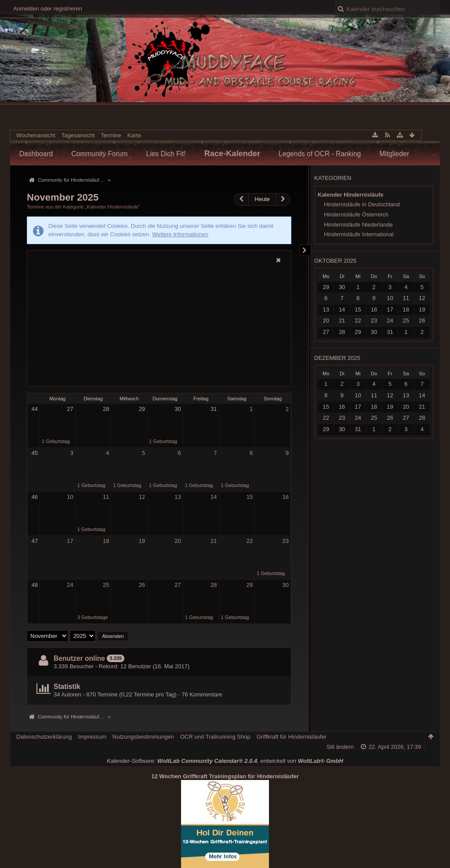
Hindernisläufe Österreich (356, 214)
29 (142, 409)
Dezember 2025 (337, 358)
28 (106, 409)
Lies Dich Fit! (166, 154)
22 (250, 541)
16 (285, 497)
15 (250, 497)
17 (70, 541)
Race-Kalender (232, 154)
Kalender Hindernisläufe (351, 195)
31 (214, 409)
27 (70, 409)
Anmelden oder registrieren (48, 9)
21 (214, 541)
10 (70, 497)
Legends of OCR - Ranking (320, 154)
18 (106, 541)
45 (35, 453)
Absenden (113, 636)
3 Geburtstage (93, 617)
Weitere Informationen (180, 234)
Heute (262, 199)
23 (285, 541)
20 (178, 541)
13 (178, 497)
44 (35, 409)
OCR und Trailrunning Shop (215, 737)
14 (214, 497)
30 (178, 409)
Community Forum (99, 154)
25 (106, 585)
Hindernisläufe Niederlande (358, 225)
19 (142, 541)
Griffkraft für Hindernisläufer (292, 737)
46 (35, 497)
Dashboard (36, 154)
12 (142, 497)
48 (35, 585)
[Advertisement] (159, 326)
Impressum (92, 737)
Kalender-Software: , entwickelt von (225, 761)
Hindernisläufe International (359, 234)
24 (70, 585)
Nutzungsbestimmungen (143, 737)
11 (106, 497)
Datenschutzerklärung (44, 737)
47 (35, 541)
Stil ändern (340, 747)
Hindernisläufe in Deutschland (362, 204)
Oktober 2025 (335, 261)
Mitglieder (394, 154)
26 (142, 585)
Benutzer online (79, 658)
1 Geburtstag (56, 441)
